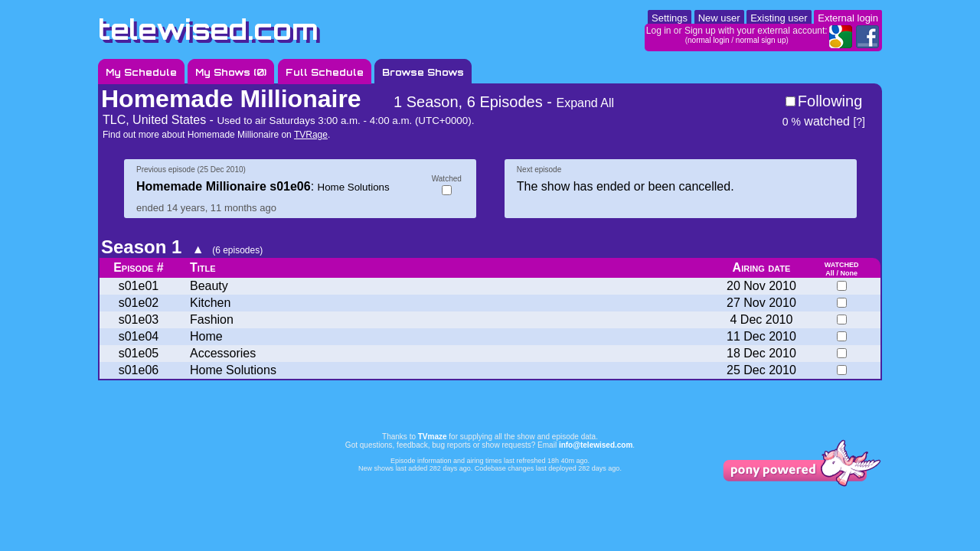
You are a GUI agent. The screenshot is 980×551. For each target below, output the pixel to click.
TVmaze (433, 437)
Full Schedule (325, 72)
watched (816, 121)
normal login (708, 40)
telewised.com (208, 29)
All (830, 273)
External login (848, 18)
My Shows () (231, 72)
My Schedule (141, 72)
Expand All (585, 103)
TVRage (311, 135)
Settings (670, 18)
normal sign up (761, 40)
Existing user (779, 18)
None (849, 273)
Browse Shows (423, 72)
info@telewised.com (596, 445)
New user (719, 18)
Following (830, 101)
